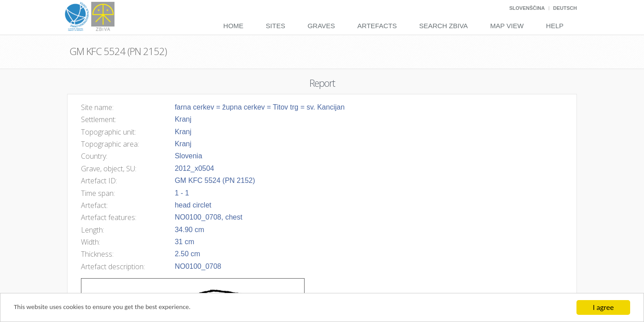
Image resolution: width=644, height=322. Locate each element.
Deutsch (565, 8)
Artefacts (377, 26)
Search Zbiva (443, 26)
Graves (321, 26)
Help (555, 26)
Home (233, 26)
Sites (275, 26)
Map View (507, 26)
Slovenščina (527, 8)
